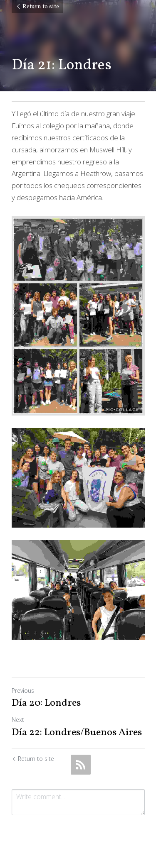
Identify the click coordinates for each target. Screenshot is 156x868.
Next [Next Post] (18, 720)
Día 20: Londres (46, 703)
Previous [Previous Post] (23, 691)
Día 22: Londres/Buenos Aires (77, 733)
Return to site (37, 7)
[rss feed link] (81, 765)
